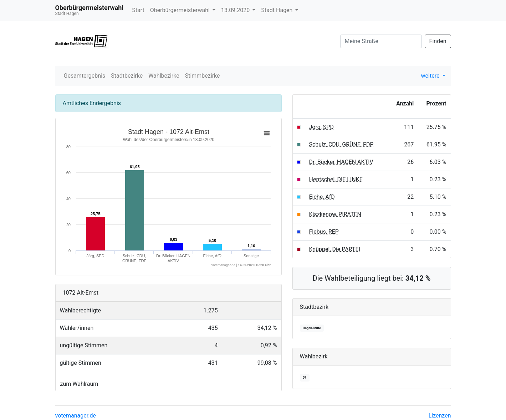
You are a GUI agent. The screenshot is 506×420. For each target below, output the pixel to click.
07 (305, 378)
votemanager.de (76, 416)
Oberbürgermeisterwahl (181, 10)
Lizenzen (440, 416)
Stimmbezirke (203, 76)
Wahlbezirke (164, 76)
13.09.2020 (236, 10)
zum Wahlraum (79, 384)
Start (138, 10)
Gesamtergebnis (85, 76)
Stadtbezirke (127, 76)
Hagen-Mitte (312, 328)
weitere (431, 76)
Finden (438, 41)
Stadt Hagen (277, 10)
